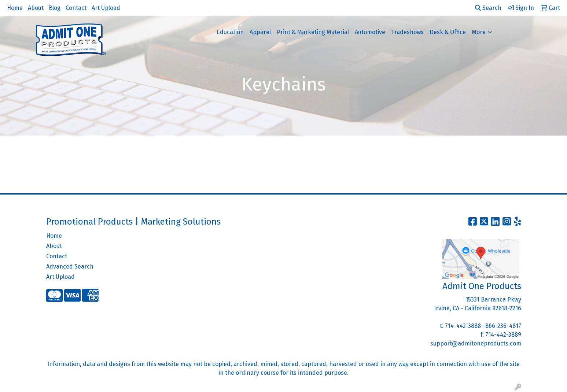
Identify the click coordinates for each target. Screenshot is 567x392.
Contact (76, 8)
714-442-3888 (463, 326)
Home (15, 8)
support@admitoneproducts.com (476, 343)
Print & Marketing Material (313, 32)
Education (230, 32)
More (479, 32)
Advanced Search (70, 267)
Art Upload (106, 8)
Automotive (370, 32)
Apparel (260, 32)
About (36, 8)
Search (488, 8)
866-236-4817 (503, 326)
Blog (55, 8)
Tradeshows (407, 32)
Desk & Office (448, 32)
